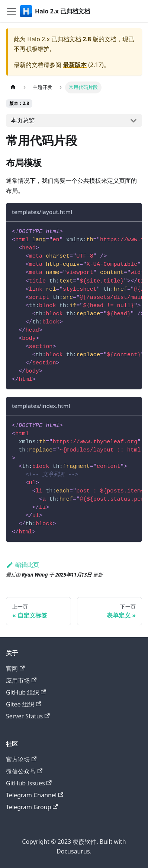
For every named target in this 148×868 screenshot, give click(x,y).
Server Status (28, 716)
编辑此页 (22, 565)
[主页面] (13, 87)
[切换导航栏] (12, 11)
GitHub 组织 (26, 692)
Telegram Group (32, 807)
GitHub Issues (29, 783)
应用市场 (21, 680)
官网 (15, 668)
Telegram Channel (35, 795)
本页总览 (23, 120)
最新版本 (75, 65)
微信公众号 (24, 771)
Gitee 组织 (23, 704)
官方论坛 (21, 759)
